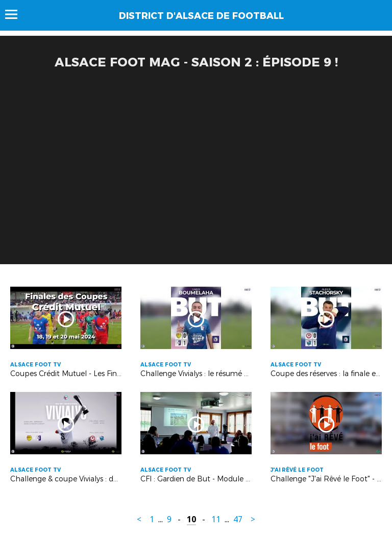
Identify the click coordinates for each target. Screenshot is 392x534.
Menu (16, 14)
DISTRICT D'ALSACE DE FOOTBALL (201, 16)
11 (216, 519)
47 (238, 519)
